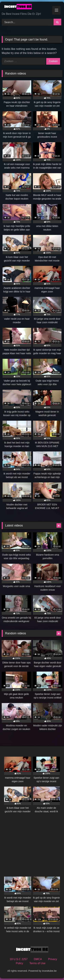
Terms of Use (37, 963)
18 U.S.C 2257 (19, 959)
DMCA (38, 959)
